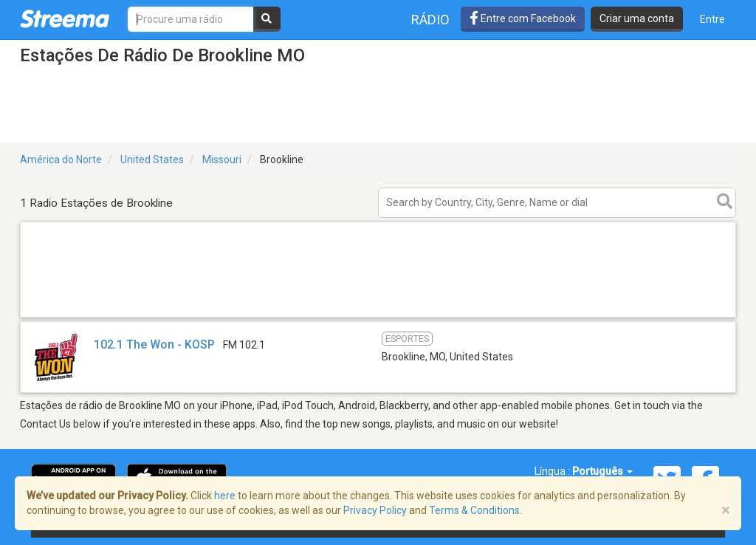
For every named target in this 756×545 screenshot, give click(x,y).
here (225, 496)
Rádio (430, 20)
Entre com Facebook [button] (523, 18)
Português (602, 471)
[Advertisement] (378, 316)
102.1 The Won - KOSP (154, 345)
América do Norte (61, 160)
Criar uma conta (637, 18)
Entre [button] (712, 19)
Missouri (222, 160)
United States (152, 160)
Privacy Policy (375, 510)
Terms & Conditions (474, 510)
